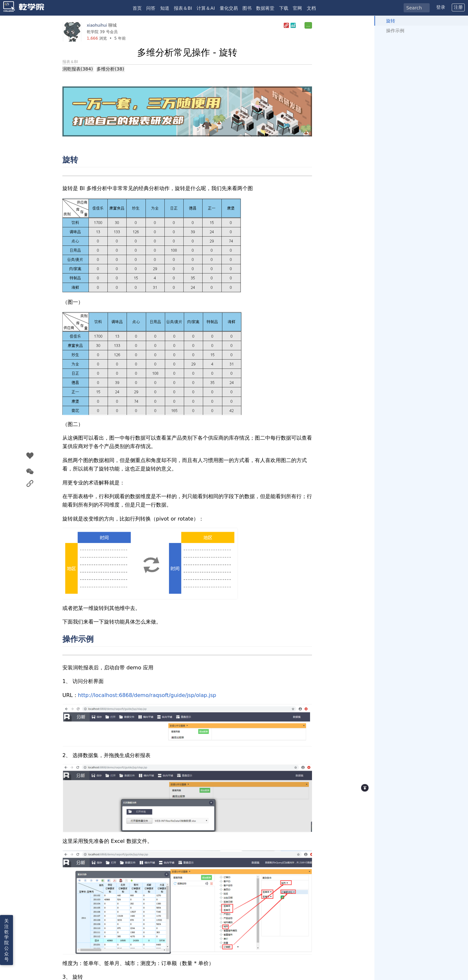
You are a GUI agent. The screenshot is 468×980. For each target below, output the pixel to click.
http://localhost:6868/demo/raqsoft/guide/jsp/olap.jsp (147, 695)
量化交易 (229, 8)
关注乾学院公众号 (6, 940)
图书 (247, 8)
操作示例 (395, 31)
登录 (441, 7)
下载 (284, 8)
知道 (165, 8)
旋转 (391, 21)
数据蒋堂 (265, 8)
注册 (458, 7)
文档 (311, 8)
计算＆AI (206, 8)
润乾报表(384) (78, 69)
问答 (151, 8)
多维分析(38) (110, 69)
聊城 (112, 25)
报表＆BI (183, 8)
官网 (297, 8)
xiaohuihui (97, 25)
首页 (137, 8)
